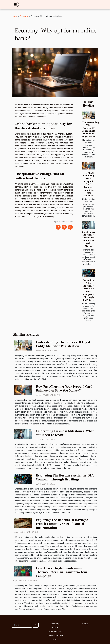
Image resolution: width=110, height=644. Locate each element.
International (55, 631)
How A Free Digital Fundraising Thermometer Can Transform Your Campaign (62, 572)
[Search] (22, 625)
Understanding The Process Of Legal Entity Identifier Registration (90, 129)
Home (14, 16)
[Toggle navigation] (15, 4)
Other (55, 639)
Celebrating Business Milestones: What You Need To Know (89, 239)
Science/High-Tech (55, 635)
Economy (24, 16)
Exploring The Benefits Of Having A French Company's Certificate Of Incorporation (62, 524)
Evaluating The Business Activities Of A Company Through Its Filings (89, 290)
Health (55, 628)
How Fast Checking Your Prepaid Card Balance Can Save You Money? (89, 184)
